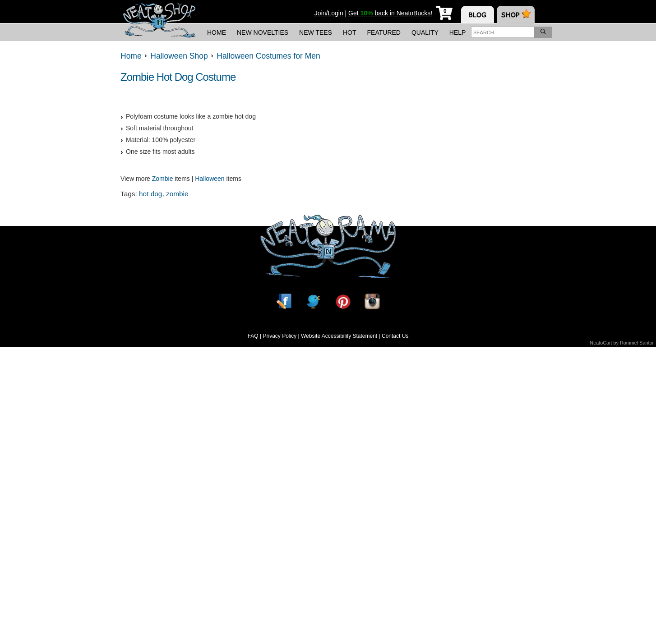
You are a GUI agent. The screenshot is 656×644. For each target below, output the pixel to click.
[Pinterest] (343, 301)
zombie (177, 194)
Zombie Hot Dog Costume (178, 77)
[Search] (543, 32)
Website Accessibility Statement (339, 336)
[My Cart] (444, 11)
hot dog (150, 194)
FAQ (253, 336)
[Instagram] (372, 301)
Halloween (210, 179)
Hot (350, 32)
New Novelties (263, 32)
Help (458, 32)
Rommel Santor (637, 343)
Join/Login (329, 13)
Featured (384, 32)
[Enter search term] (503, 32)
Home (217, 32)
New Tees (316, 32)
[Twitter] (313, 301)
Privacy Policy (279, 336)
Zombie (163, 179)
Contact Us (395, 336)
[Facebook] (284, 301)
